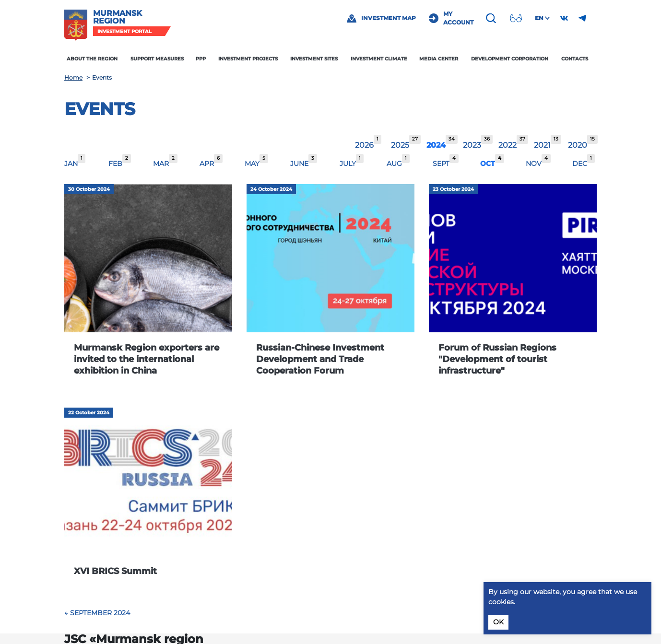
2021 (542, 145)
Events (100, 109)
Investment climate (379, 59)
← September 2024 (97, 613)
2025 (400, 145)
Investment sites (314, 59)
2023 (472, 145)
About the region (93, 59)
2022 (508, 145)
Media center (439, 59)
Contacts (575, 59)
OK (498, 622)
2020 (578, 145)
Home (73, 77)
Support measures (157, 59)
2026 (364, 145)
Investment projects (248, 59)
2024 (436, 145)
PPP (201, 59)
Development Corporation (510, 59)
